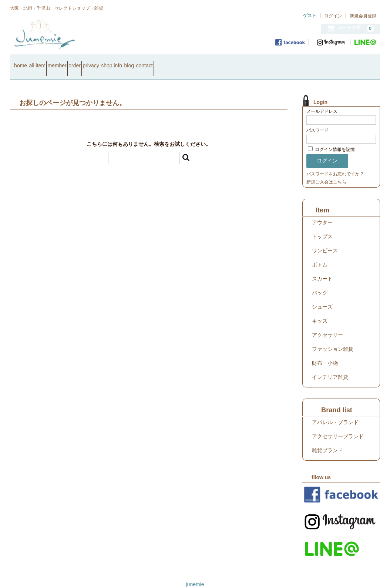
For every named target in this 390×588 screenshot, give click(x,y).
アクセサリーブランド (338, 427)
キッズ (320, 311)
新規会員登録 (363, 16)
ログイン (333, 16)
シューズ (322, 297)
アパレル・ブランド (335, 413)
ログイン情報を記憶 (331, 140)
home (24, 62)
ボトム (320, 255)
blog (211, 62)
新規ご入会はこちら (326, 172)
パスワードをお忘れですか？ (335, 164)
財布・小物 (325, 353)
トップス (322, 227)
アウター (322, 213)
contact (240, 62)
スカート (322, 269)
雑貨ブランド (327, 441)
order (117, 62)
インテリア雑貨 (330, 367)
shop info (181, 62)
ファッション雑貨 (333, 339)
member (86, 62)
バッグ (320, 283)
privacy (147, 62)
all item (54, 62)
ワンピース (325, 241)
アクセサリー (327, 325)
